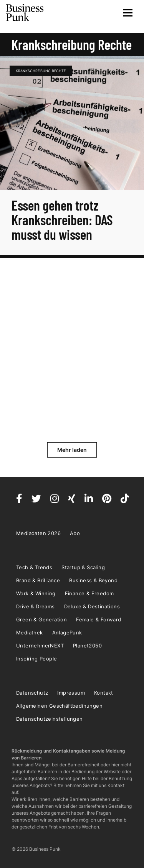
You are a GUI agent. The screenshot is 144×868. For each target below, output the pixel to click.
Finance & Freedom (89, 593)
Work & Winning (36, 593)
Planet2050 (87, 646)
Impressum (71, 693)
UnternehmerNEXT (40, 646)
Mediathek (30, 632)
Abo (75, 533)
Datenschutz (32, 693)
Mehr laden (72, 450)
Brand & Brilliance (38, 580)
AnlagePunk (67, 632)
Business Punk (25, 13)
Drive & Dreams (36, 606)
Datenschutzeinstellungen (50, 719)
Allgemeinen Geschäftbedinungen (59, 706)
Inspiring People (36, 659)
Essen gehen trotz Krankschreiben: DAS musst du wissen (62, 220)
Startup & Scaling (83, 567)
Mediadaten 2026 (38, 533)
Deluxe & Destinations (92, 606)
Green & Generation (41, 619)
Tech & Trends (34, 567)
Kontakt (104, 693)
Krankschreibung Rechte (41, 71)
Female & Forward (98, 619)
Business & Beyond (93, 580)
